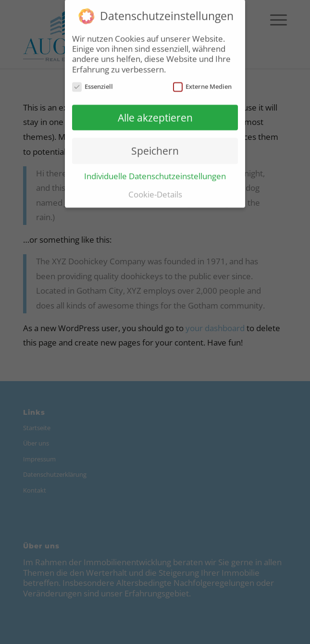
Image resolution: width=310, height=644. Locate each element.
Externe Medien (202, 84)
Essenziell (93, 84)
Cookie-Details (155, 191)
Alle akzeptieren (155, 115)
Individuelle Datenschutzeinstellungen (155, 173)
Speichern (155, 148)
